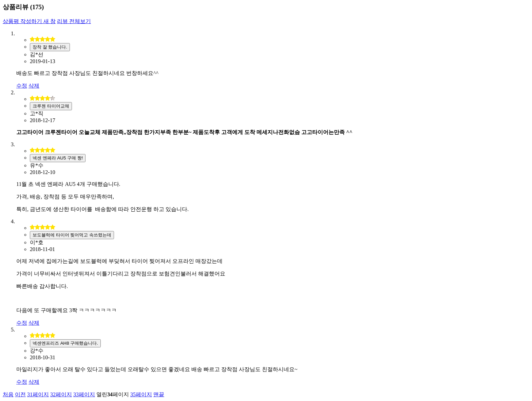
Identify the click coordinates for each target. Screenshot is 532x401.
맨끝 (159, 394)
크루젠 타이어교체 (51, 106)
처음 (8, 394)
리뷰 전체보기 (74, 21)
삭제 (34, 86)
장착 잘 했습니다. (50, 47)
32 (61, 394)
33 (84, 394)
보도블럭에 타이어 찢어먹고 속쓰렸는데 (72, 235)
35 (141, 394)
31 (38, 394)
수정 (22, 86)
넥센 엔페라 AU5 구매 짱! (58, 158)
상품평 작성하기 (29, 21)
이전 (20, 394)
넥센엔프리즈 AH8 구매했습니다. (65, 343)
